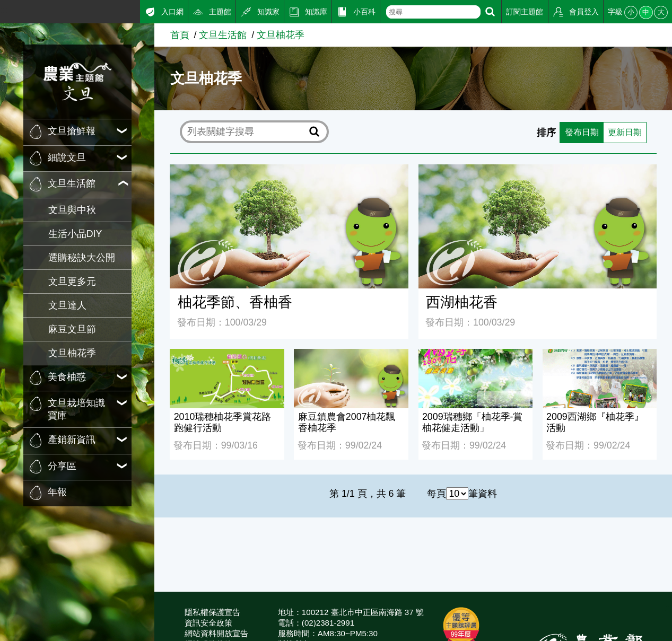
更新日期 (622, 132)
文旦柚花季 (72, 353)
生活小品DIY (75, 234)
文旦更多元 (72, 282)
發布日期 (574, 132)
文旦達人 (67, 305)
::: (4, 10)
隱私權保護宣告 (212, 612)
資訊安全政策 (208, 623)
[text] (433, 12)
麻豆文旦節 (72, 329)
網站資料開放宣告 (216, 633)
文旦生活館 (223, 35)
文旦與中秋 (72, 210)
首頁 (180, 35)
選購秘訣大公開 (82, 258)
